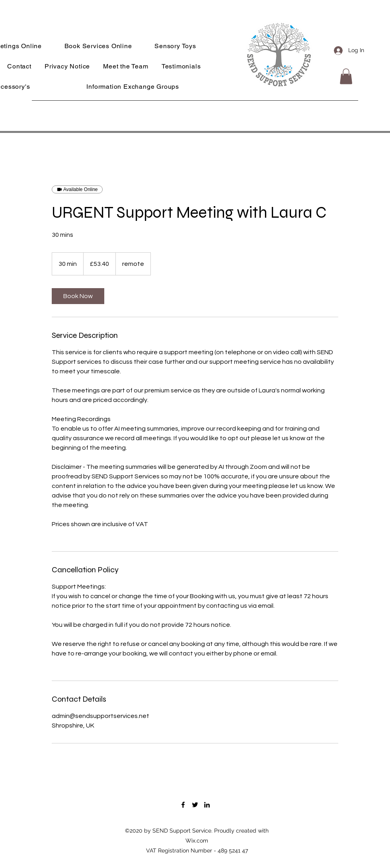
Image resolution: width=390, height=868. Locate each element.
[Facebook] (183, 805)
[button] (346, 76)
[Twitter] (195, 805)
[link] (78, 296)
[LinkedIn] (207, 805)
